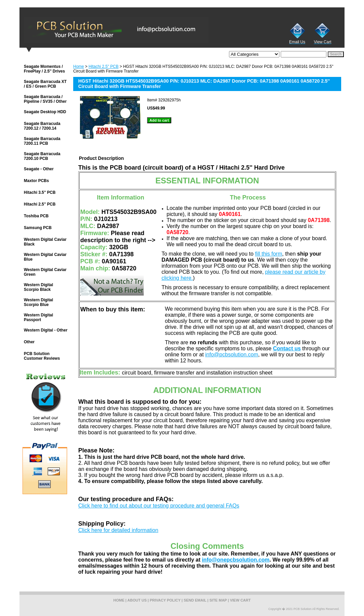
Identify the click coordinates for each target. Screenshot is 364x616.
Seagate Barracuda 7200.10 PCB (42, 156)
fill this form (268, 254)
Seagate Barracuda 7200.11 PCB (42, 141)
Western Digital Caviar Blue (45, 257)
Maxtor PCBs (36, 181)
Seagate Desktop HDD (45, 112)
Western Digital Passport (38, 317)
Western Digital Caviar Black (45, 242)
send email (195, 600)
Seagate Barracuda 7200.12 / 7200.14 (42, 126)
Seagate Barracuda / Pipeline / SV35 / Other (45, 99)
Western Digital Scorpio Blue (38, 302)
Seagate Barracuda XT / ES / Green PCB (45, 84)
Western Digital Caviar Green (45, 272)
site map (218, 600)
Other (29, 342)
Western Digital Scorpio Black (38, 287)
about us (137, 600)
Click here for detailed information (118, 530)
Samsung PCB (38, 228)
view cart (240, 600)
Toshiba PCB (36, 216)
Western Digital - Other (46, 330)
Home (79, 67)
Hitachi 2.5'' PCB (104, 67)
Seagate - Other (39, 169)
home (119, 600)
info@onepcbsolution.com (236, 560)
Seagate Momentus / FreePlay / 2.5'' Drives (44, 69)
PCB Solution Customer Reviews (42, 356)
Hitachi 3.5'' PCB (40, 192)
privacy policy (165, 600)
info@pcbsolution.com (232, 355)
